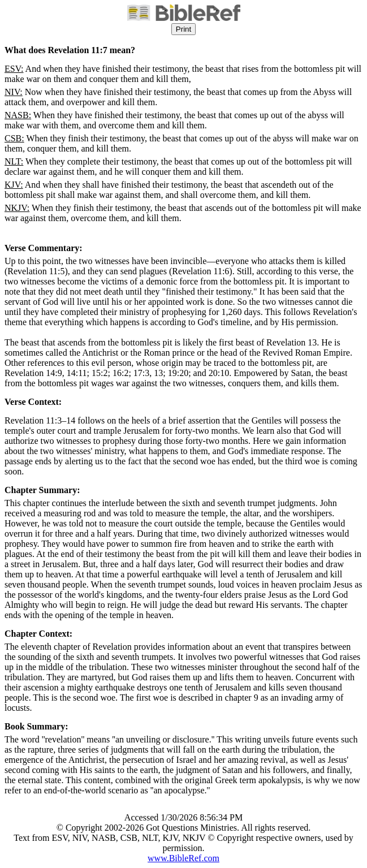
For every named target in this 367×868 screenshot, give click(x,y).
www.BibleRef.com (183, 858)
